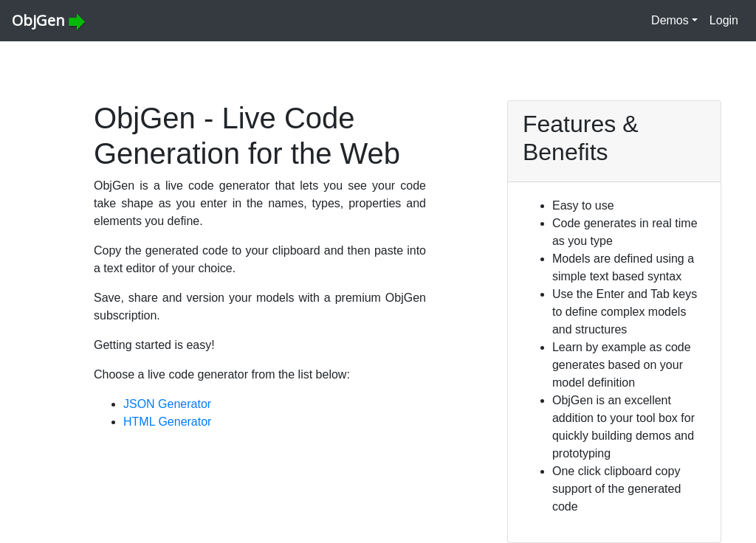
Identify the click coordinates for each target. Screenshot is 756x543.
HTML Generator (167, 422)
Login (724, 20)
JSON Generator (167, 404)
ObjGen (49, 21)
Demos (670, 20)
